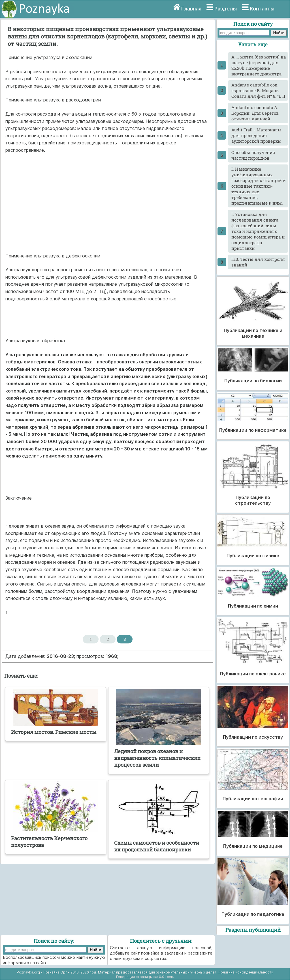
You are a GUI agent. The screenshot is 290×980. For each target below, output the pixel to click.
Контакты (262, 9)
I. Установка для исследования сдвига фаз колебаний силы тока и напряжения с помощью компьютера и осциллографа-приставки (258, 231)
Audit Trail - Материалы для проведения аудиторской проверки (256, 135)
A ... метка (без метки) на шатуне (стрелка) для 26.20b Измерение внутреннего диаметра (259, 65)
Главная (191, 9)
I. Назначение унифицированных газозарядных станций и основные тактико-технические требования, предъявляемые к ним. (259, 186)
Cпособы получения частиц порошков (253, 155)
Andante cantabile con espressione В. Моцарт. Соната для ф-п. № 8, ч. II (258, 90)
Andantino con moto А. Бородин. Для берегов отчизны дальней (255, 113)
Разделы (226, 9)
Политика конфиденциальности (246, 972)
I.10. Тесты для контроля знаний (258, 262)
